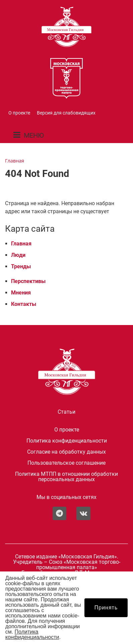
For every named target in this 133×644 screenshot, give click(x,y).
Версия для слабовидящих (66, 113)
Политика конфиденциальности (67, 441)
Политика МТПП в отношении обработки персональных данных (66, 477)
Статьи (66, 412)
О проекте (19, 113)
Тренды (21, 266)
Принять (106, 608)
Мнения (21, 293)
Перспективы (28, 281)
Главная (21, 244)
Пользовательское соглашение (66, 463)
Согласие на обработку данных (66, 452)
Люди (18, 255)
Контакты (24, 304)
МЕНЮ (34, 135)
